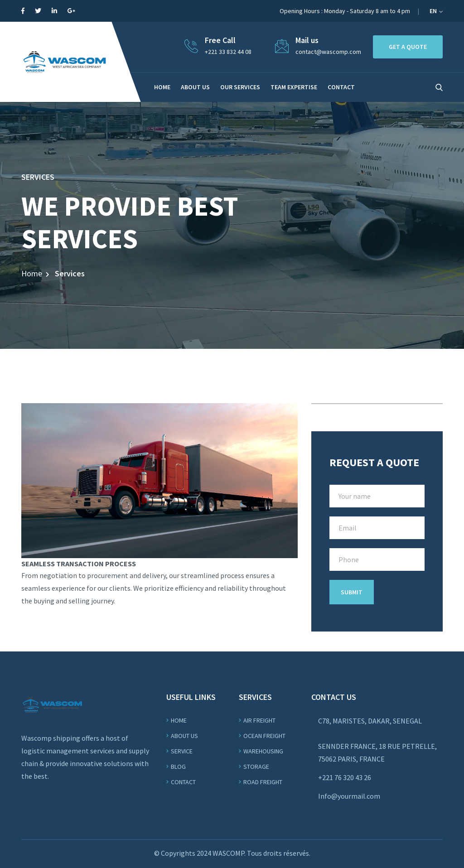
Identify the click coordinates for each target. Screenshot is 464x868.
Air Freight (259, 720)
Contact (183, 782)
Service (182, 751)
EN (436, 11)
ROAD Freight (263, 782)
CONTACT (341, 87)
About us (195, 87)
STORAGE (256, 767)
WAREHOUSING (263, 751)
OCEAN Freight (264, 736)
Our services (240, 87)
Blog (178, 767)
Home (162, 87)
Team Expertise (294, 87)
